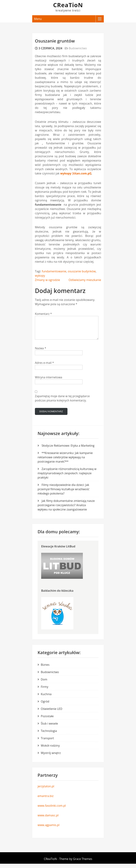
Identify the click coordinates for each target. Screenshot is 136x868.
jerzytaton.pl (46, 791)
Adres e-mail (44, 367)
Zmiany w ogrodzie (47, 280)
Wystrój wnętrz (51, 757)
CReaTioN (68, 5)
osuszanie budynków (82, 271)
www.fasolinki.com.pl (52, 810)
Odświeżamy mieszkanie (85, 280)
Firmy (45, 691)
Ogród (45, 706)
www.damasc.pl (48, 820)
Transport (47, 742)
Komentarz (43, 314)
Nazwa (41, 353)
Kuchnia (46, 698)
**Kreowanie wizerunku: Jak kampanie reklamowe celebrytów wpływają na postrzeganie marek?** (65, 462)
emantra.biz (46, 800)
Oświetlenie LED (52, 713)
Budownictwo (78, 48)
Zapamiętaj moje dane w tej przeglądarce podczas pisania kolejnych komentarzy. (62, 403)
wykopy (40, 276)
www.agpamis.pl (48, 829)
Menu (38, 19)
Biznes (45, 669)
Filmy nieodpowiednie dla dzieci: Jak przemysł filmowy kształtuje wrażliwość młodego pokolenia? (64, 493)
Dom (44, 684)
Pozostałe (47, 720)
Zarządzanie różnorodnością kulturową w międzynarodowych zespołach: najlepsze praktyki (67, 477)
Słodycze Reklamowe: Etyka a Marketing (68, 450)
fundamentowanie (54, 271)
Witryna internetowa (48, 382)
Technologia (49, 735)
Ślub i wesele (49, 728)
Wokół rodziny (50, 750)
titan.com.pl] (82, 173)
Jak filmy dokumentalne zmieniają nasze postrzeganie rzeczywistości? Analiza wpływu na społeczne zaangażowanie (66, 509)
